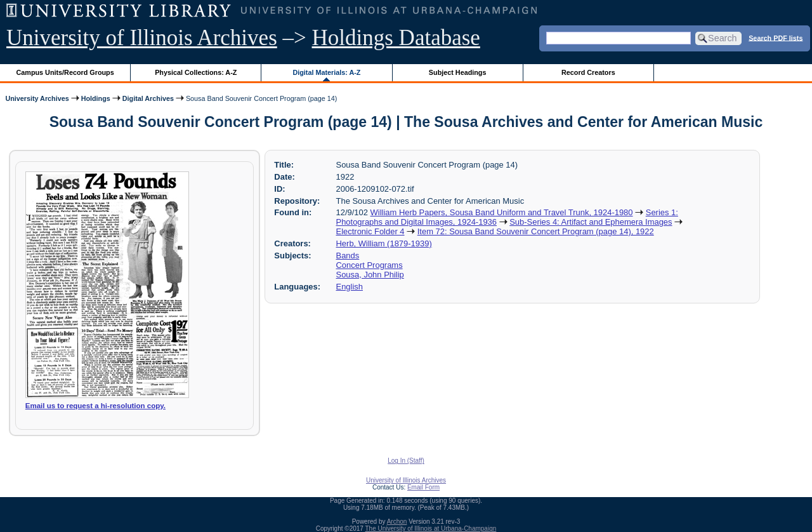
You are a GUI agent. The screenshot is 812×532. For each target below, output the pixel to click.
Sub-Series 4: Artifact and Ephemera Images (591, 222)
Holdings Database (396, 38)
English (350, 287)
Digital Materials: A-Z (326, 72)
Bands (348, 256)
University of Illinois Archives (142, 38)
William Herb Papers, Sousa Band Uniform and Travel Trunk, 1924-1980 (502, 212)
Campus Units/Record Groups (65, 72)
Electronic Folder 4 (370, 231)
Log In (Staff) (406, 461)
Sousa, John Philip (370, 275)
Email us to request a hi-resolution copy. (95, 406)
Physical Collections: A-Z (196, 72)
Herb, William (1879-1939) (384, 243)
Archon (397, 522)
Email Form (423, 487)
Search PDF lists (776, 37)
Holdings (96, 98)
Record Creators (588, 72)
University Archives (37, 98)
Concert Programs (370, 265)
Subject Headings (458, 72)
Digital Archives (148, 98)
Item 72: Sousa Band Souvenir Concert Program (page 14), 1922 (536, 231)
